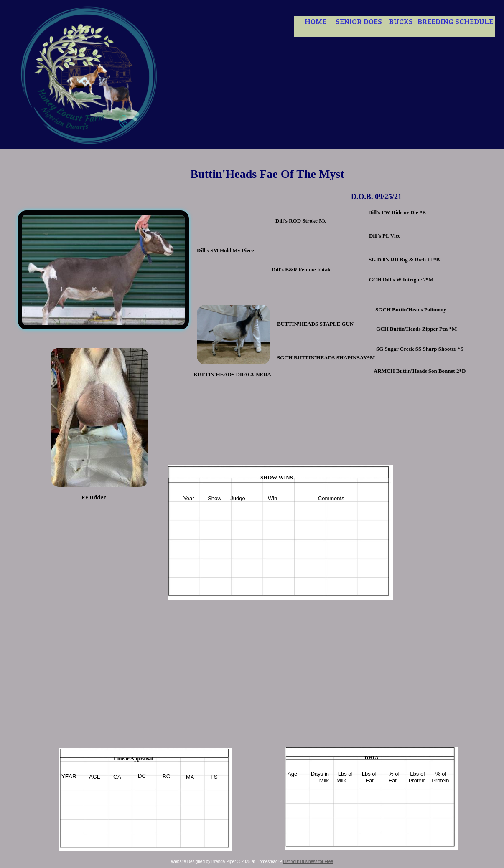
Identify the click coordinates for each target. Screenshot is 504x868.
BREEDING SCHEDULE (455, 21)
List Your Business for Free (308, 862)
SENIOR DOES (359, 21)
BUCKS (401, 21)
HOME (316, 21)
